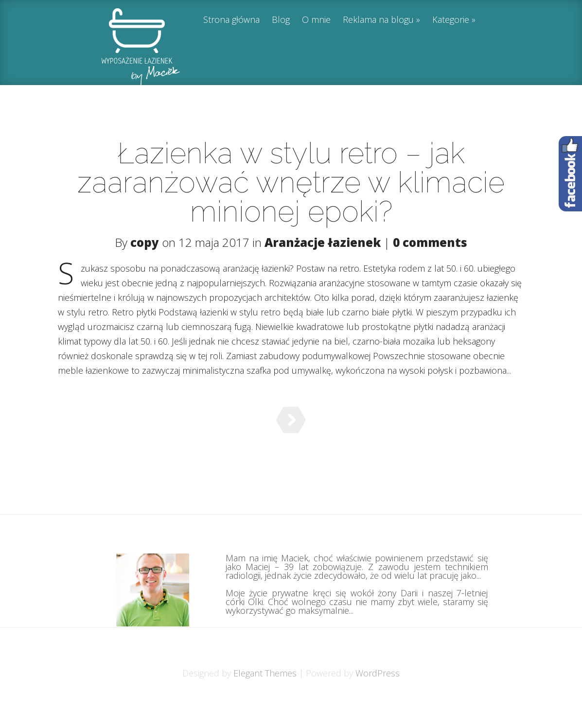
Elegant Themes (265, 697)
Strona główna (231, 20)
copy (145, 242)
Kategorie (451, 20)
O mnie (316, 20)
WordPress (378, 697)
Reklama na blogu (378, 20)
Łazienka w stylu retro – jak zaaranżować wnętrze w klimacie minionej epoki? (291, 182)
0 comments (430, 242)
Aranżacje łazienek (323, 242)
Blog (281, 20)
